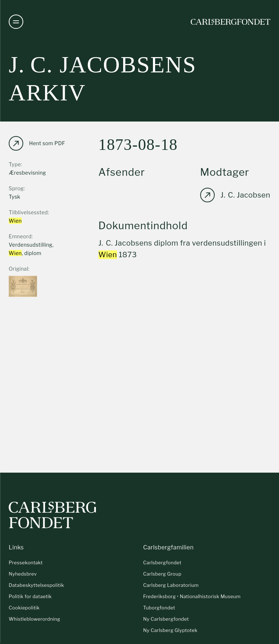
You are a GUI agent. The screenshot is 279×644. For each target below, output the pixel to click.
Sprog (16, 188)
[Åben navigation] (16, 22)
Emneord (20, 236)
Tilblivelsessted (28, 212)
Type (15, 164)
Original (19, 269)
